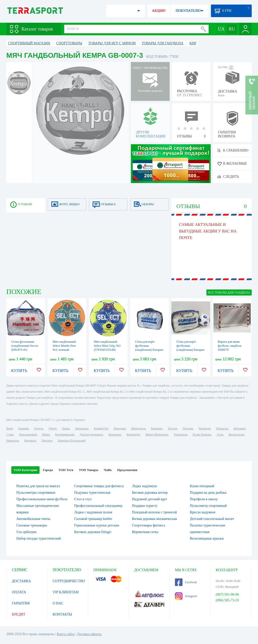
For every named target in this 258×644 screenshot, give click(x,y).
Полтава (188, 428)
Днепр (52, 428)
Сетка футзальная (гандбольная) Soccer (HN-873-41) (25, 346)
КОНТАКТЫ (62, 614)
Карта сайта (66, 634)
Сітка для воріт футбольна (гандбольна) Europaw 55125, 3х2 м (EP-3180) (149, 350)
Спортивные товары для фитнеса (99, 486)
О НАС (58, 603)
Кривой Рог (101, 428)
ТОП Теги (66, 470)
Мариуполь (138, 428)
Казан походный (202, 486)
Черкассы (222, 428)
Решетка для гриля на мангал (38, 486)
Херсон (172, 428)
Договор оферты (89, 634)
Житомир (239, 428)
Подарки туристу (145, 506)
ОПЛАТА (19, 592)
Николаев (120, 428)
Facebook (186, 582)
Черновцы (115, 434)
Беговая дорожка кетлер (150, 493)
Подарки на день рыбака (208, 493)
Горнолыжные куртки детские (97, 525)
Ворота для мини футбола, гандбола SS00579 (230, 346)
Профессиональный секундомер (98, 506)
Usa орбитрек (26, 532)
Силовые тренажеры (32, 525)
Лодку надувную (145, 486)
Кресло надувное (203, 512)
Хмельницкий (28, 434)
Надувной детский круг (150, 499)
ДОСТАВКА (21, 581)
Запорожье (82, 428)
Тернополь (180, 434)
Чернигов (204, 428)
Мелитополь (236, 434)
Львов (66, 428)
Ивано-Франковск (157, 434)
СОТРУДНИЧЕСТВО (69, 581)
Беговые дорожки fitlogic (93, 532)
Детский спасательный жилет (212, 519)
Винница (157, 428)
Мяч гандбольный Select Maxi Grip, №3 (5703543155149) (107, 346)
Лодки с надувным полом (93, 512)
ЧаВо (108, 470)
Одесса (39, 428)
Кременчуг (133, 434)
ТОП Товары (88, 470)
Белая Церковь (202, 434)
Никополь (13, 441)
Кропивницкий (65, 434)
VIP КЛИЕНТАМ (66, 592)
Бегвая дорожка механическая (155, 519)
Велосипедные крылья (207, 538)
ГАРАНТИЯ (21, 603)
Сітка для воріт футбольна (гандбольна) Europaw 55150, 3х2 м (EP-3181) (191, 350)
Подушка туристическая (92, 493)
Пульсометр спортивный (208, 506)
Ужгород (47, 441)
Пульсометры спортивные (36, 493)
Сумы (10, 434)
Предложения (127, 470)
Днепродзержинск (91, 434)
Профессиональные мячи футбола (42, 499)
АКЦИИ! (159, 11)
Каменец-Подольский (71, 441)
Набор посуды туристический (39, 538)
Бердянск (30, 441)
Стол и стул (83, 499)
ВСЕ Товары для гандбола (229, 292)
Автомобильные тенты (33, 519)
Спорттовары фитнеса (149, 525)
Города (48, 470)
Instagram (186, 596)
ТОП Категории (25, 470)
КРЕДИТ (19, 614)
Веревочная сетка (145, 532)
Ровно (46, 434)
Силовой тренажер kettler (93, 519)
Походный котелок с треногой (155, 512)
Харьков (23, 428)
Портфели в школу (204, 499)
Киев (9, 428)
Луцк (220, 434)
